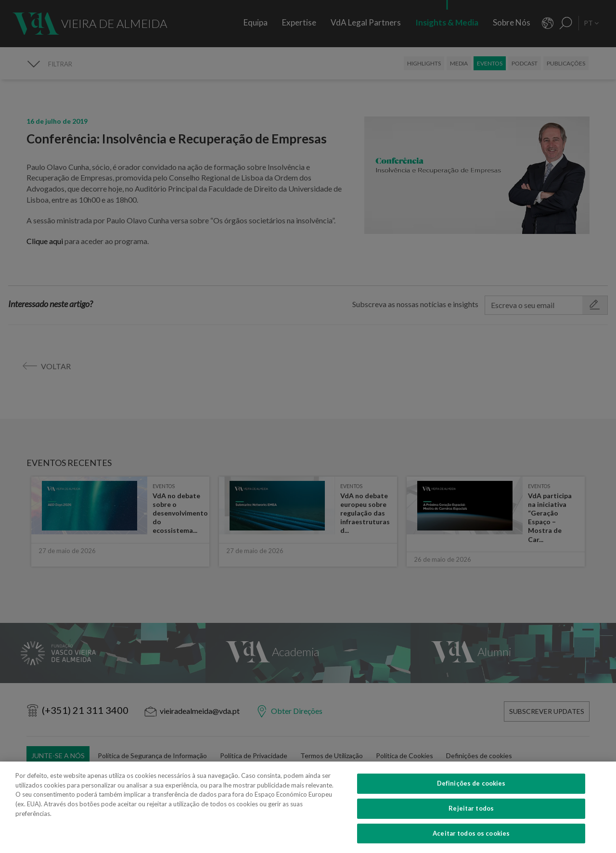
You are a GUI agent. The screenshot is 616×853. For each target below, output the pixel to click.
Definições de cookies (471, 821)
